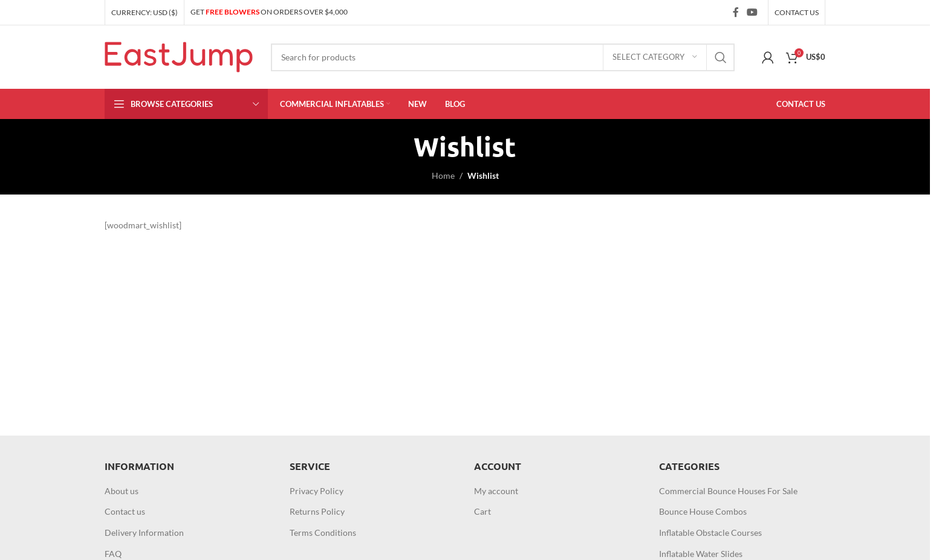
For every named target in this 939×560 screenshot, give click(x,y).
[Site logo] (179, 56)
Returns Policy (317, 511)
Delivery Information (144, 533)
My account (496, 491)
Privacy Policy (317, 491)
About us (122, 491)
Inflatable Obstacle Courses (710, 533)
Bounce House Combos (703, 511)
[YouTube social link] (752, 12)
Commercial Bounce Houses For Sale (728, 491)
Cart (482, 511)
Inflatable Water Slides (701, 554)
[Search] (503, 57)
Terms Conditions (323, 533)
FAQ (113, 554)
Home (443, 175)
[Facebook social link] (736, 12)
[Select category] (655, 57)
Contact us (125, 511)
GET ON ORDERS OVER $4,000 (269, 12)
